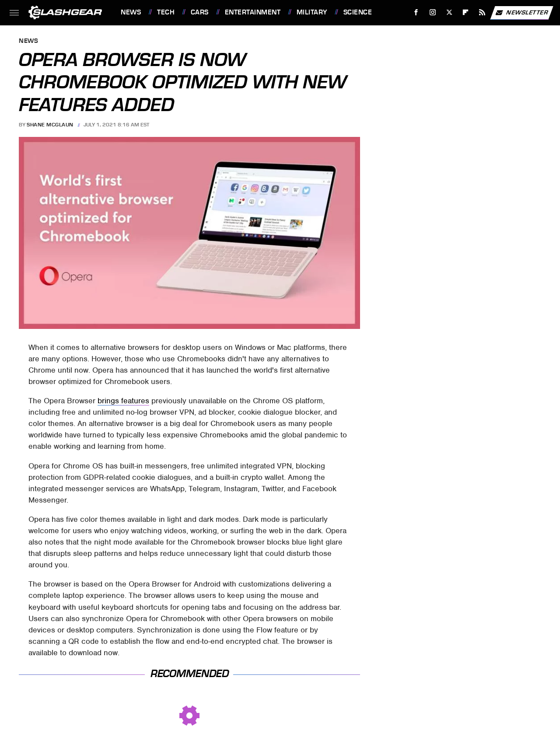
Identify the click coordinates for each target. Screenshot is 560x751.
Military (312, 12)
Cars (200, 12)
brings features (123, 401)
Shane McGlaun (50, 125)
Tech (166, 12)
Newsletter (521, 13)
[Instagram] (433, 12)
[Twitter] (449, 12)
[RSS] (482, 12)
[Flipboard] (466, 12)
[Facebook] (416, 12)
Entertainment (253, 12)
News (131, 12)
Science (358, 12)
